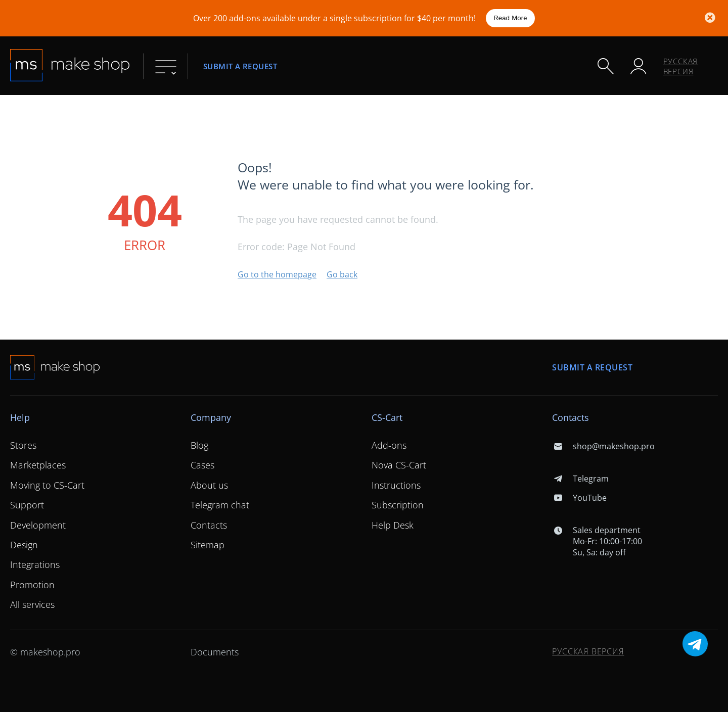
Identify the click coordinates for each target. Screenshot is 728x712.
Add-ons (389, 445)
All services (32, 604)
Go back (342, 274)
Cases (202, 465)
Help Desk (393, 525)
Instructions (396, 485)
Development (38, 525)
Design (24, 545)
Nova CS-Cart (399, 465)
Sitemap (208, 545)
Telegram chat (220, 505)
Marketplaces (38, 465)
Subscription (398, 505)
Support (27, 505)
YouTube (579, 498)
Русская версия (681, 66)
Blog (199, 445)
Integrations (35, 564)
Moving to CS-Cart (47, 485)
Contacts (209, 525)
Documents (215, 652)
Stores (23, 445)
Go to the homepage (277, 274)
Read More (510, 18)
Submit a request (240, 66)
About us (209, 485)
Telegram (580, 479)
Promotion (32, 585)
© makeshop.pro (45, 652)
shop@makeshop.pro (603, 446)
